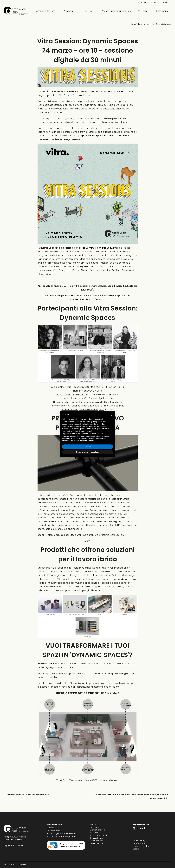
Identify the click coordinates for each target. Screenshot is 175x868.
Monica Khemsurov (73, 398)
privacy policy (92, 422)
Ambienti (70, 11)
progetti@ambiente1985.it (64, 833)
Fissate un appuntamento (71, 693)
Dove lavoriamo (97, 827)
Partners (144, 11)
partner (52, 673)
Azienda (142, 3)
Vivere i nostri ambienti (117, 11)
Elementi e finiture (46, 11)
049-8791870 (55, 830)
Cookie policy (139, 843)
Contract (89, 11)
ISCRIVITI (87, 541)
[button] (112, 415)
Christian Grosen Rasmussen (73, 394)
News (153, 3)
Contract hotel (96, 841)
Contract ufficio (97, 843)
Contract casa (96, 838)
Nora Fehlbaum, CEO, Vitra (88, 391)
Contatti (165, 3)
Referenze (162, 11)
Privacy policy (139, 841)
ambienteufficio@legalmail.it (64, 836)
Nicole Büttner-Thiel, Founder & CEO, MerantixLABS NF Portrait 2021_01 (87, 387)
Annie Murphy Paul (61, 406)
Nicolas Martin (61, 402)
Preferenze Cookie (141, 846)
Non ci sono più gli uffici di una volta (29, 795)
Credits (136, 849)
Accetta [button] (87, 447)
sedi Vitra (49, 274)
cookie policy (67, 431)
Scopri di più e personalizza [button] (87, 452)
